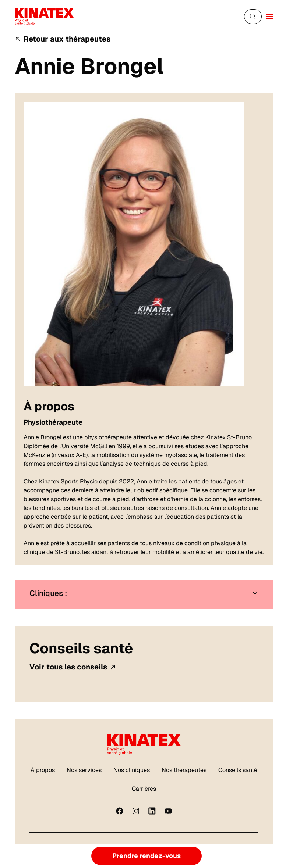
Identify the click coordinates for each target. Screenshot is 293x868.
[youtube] (168, 811)
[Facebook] (120, 811)
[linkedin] (152, 811)
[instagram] (136, 811)
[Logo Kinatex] (44, 16)
